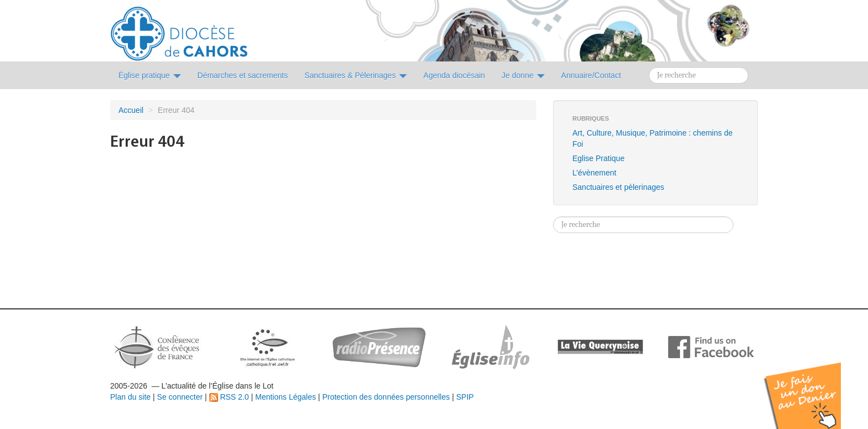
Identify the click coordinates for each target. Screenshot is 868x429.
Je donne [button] (523, 75)
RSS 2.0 (229, 397)
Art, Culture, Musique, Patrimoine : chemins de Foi (652, 138)
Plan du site (130, 397)
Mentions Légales (286, 397)
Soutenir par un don (813, 387)
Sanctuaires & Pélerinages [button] (356, 75)
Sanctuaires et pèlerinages (618, 187)
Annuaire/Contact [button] (591, 75)
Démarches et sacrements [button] (243, 75)
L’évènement (594, 173)
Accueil (131, 110)
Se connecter (180, 397)
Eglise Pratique (598, 158)
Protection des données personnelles (386, 397)
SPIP (465, 397)
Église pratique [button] (150, 75)
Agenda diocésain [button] (454, 75)
